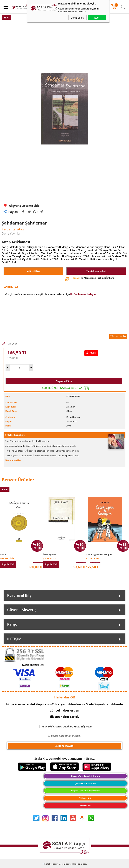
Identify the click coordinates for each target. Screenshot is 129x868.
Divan (3, 555)
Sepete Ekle (64, 381)
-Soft (46, 864)
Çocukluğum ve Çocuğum (99, 555)
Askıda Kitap (85, 805)
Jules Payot (50, 558)
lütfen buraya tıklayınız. (84, 294)
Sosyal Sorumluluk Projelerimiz (85, 791)
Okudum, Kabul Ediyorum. (64, 727)
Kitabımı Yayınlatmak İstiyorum (85, 776)
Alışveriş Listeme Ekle (21, 206)
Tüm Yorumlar (118, 336)
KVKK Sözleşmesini (52, 726)
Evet (97, 18)
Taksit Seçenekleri (96, 271)
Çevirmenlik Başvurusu (85, 783)
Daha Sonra (78, 18)
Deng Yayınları (12, 233)
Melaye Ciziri (8, 558)
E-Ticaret (54, 864)
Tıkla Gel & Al (85, 798)
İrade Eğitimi (49, 555)
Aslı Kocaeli (93, 558)
